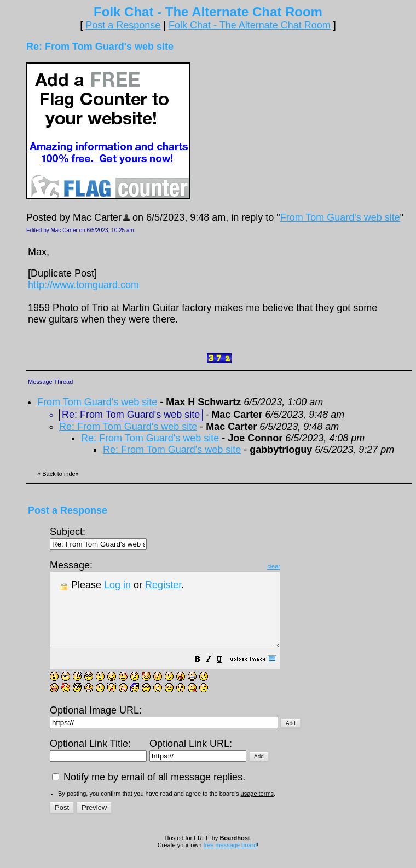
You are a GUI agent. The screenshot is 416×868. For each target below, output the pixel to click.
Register (163, 585)
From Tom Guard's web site (340, 217)
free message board (230, 860)
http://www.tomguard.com (83, 285)
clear (301, 566)
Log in (117, 585)
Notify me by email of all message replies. (149, 792)
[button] (225, 675)
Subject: (98, 538)
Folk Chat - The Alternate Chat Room (250, 25)
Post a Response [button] (123, 25)
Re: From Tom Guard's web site (128, 427)
